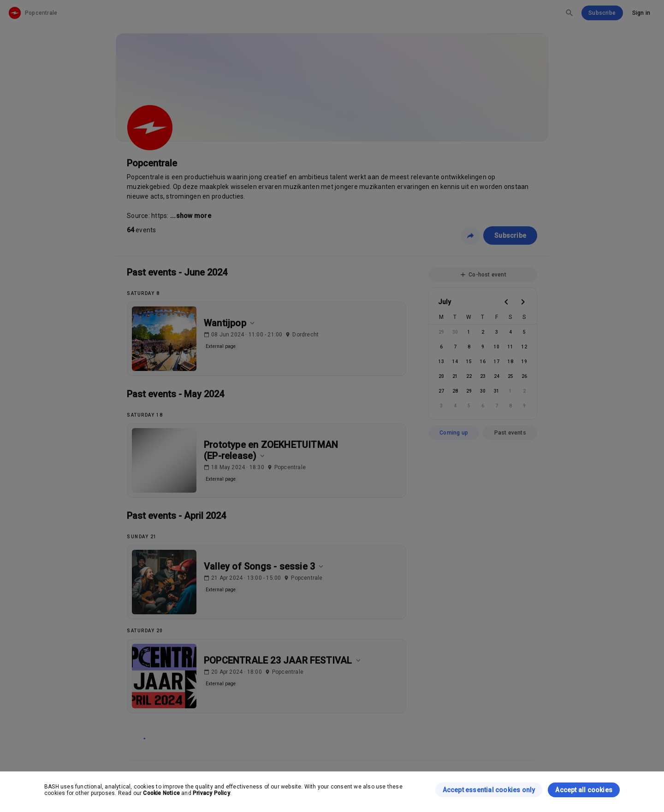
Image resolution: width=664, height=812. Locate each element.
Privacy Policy (211, 793)
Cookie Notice (161, 793)
